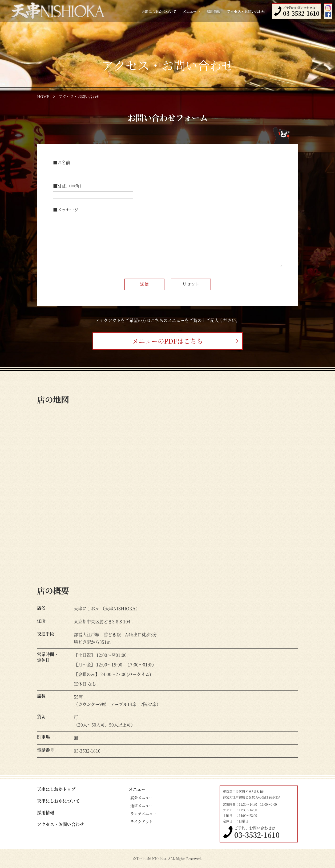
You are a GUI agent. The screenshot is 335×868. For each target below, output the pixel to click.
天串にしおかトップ (56, 789)
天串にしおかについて (159, 11)
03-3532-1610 (257, 835)
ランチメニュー (143, 813)
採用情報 (213, 11)
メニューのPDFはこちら (167, 341)
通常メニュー (142, 805)
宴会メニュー (142, 797)
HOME (43, 96)
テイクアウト (142, 821)
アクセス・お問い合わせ (246, 11)
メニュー (137, 789)
